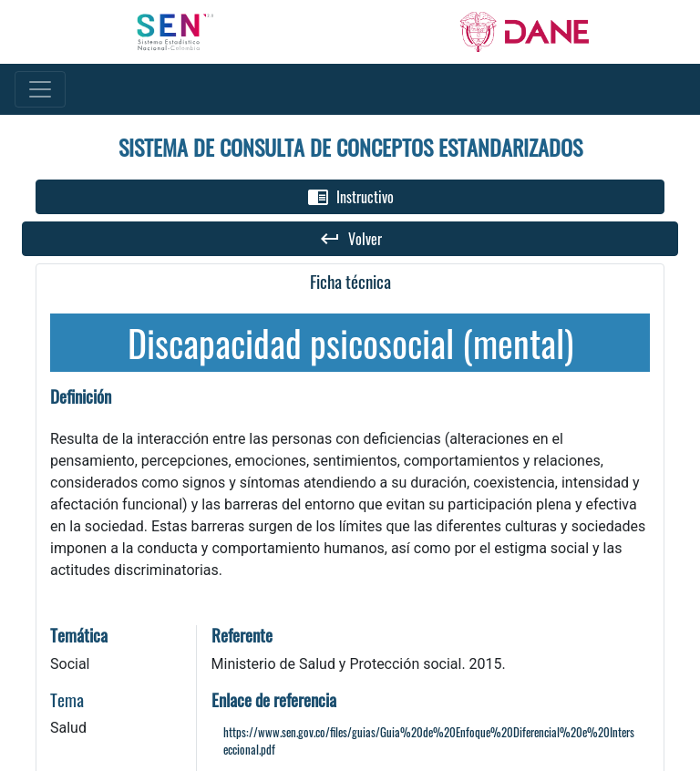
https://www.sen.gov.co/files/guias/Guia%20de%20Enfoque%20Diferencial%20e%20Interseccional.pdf (429, 741)
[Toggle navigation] (40, 89)
